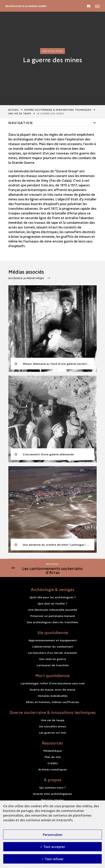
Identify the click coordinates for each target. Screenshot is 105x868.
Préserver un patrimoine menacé (53, 616)
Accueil (14, 110)
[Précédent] (52, 568)
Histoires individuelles (53, 696)
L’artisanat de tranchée (53, 665)
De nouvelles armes (52, 726)
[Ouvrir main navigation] (97, 6)
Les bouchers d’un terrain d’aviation (52, 653)
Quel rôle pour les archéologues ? (53, 597)
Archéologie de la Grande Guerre (26, 6)
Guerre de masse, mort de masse (52, 689)
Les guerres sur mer (53, 732)
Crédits (53, 763)
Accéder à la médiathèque (26, 278)
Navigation (21, 123)
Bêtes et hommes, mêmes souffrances (52, 702)
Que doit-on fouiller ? (52, 603)
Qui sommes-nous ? (52, 787)
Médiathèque (52, 751)
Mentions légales (52, 800)
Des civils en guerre (53, 659)
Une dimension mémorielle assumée (53, 610)
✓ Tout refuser (52, 859)
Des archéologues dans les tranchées (52, 622)
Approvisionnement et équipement (53, 640)
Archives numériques (52, 769)
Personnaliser (53, 835)
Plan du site (53, 757)
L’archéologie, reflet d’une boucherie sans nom (53, 683)
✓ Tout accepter (53, 847)
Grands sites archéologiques (52, 794)
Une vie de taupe (20, 113)
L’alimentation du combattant (53, 646)
